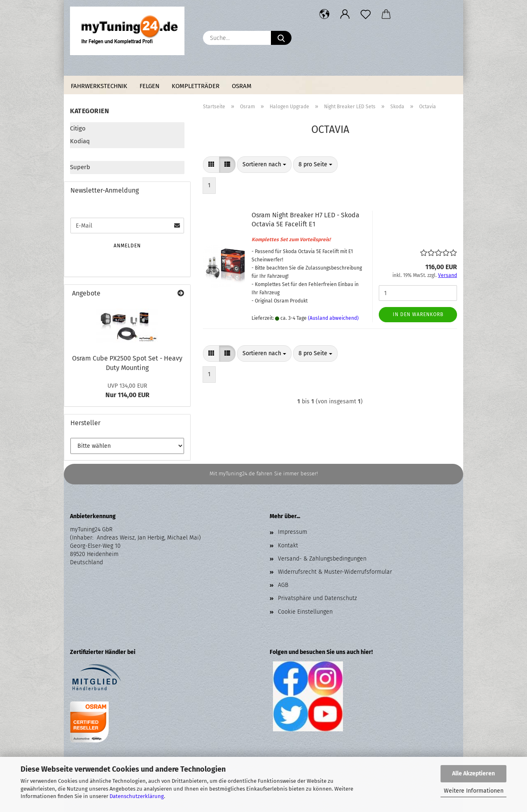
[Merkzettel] (366, 14)
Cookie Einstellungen (305, 612)
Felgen (149, 86)
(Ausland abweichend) (333, 318)
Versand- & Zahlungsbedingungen (322, 559)
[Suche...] (281, 38)
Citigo (78, 128)
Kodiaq (80, 141)
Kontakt (288, 546)
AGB (283, 585)
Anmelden (127, 246)
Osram (242, 86)
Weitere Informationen (474, 791)
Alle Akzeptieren (473, 774)
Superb (80, 167)
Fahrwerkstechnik (99, 86)
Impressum (293, 532)
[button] (324, 14)
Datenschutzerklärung (137, 796)
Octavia (80, 154)
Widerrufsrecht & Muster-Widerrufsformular (335, 572)
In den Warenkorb (418, 314)
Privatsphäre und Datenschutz (317, 598)
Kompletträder (196, 86)
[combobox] (264, 165)
